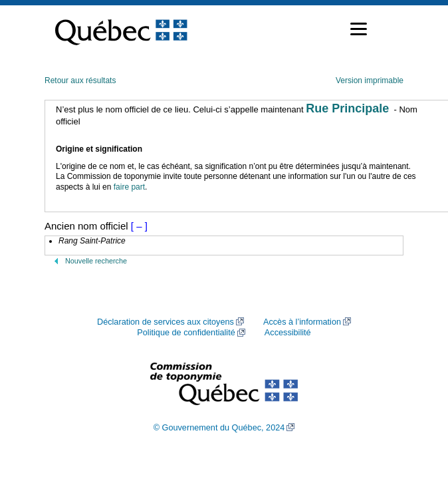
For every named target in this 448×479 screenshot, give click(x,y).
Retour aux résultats (80, 80)
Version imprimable (370, 80)
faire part (129, 187)
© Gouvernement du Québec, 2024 (219, 428)
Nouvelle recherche (96, 261)
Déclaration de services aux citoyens (166, 322)
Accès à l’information (302, 322)
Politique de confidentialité (186, 333)
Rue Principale (347, 108)
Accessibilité (288, 333)
